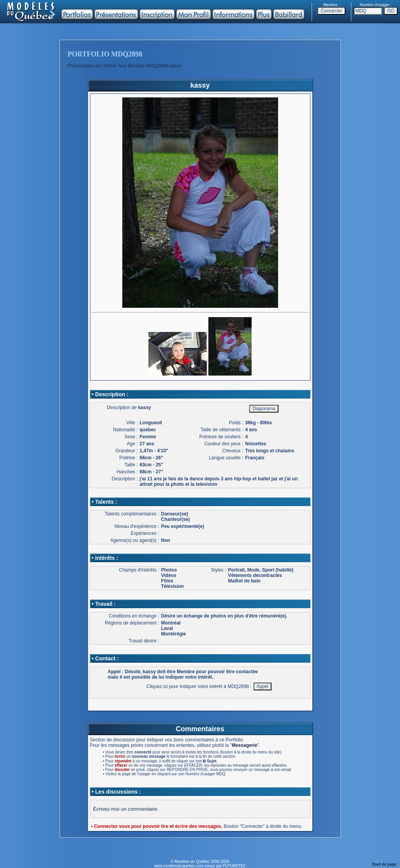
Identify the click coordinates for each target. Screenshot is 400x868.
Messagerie (244, 745)
